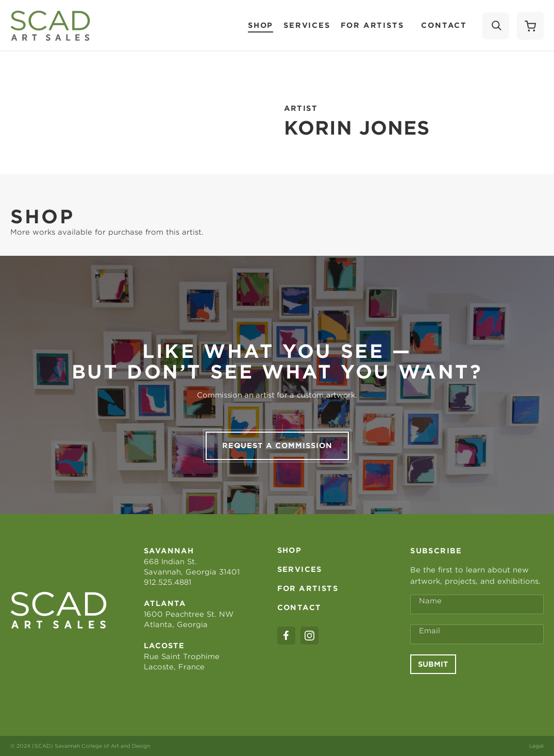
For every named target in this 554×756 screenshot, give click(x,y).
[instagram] (309, 636)
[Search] (496, 26)
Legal (536, 746)
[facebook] (286, 636)
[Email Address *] (477, 634)
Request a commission (277, 446)
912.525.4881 (167, 582)
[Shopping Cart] (530, 26)
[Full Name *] (477, 604)
